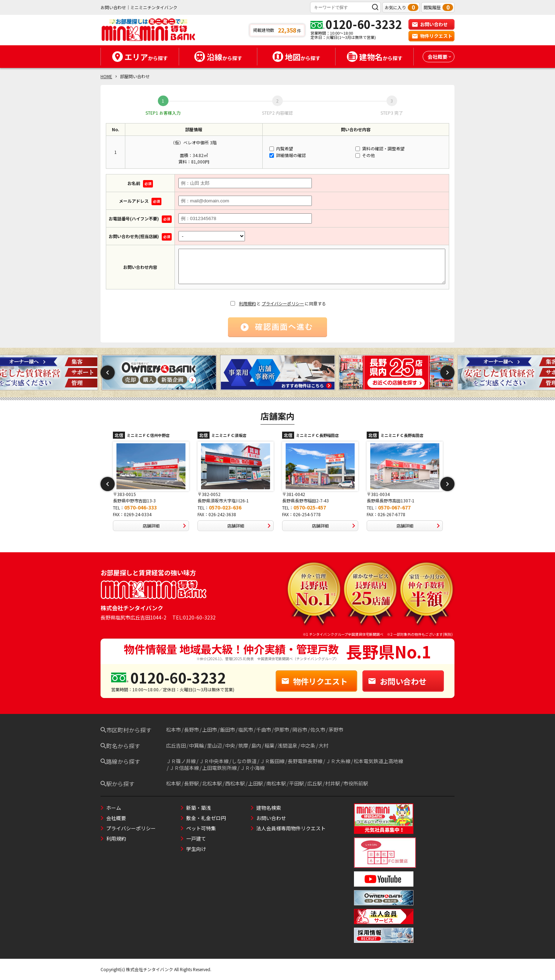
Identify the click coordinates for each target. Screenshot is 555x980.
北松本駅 (212, 783)
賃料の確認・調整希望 (380, 148)
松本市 (173, 730)
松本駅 (173, 783)
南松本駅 (276, 783)
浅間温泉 (287, 745)
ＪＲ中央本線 (214, 761)
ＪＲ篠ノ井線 (181, 761)
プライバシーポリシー (283, 303)
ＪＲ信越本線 (184, 768)
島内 (256, 745)
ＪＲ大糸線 (338, 761)
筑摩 (243, 745)
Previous (108, 373)
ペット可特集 (201, 828)
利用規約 (247, 303)
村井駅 (333, 783)
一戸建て (196, 838)
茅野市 (336, 730)
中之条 (308, 745)
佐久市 (318, 730)
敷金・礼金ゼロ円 (206, 818)
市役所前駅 (356, 783)
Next (447, 373)
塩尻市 (246, 730)
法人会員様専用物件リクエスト (291, 828)
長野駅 (191, 783)
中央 (230, 745)
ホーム (114, 808)
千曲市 (264, 730)
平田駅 (297, 783)
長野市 (191, 730)
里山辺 (214, 745)
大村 (324, 745)
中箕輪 (196, 745)
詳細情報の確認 (288, 155)
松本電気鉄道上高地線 (378, 761)
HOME (106, 76)
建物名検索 (269, 808)
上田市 (210, 730)
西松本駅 (235, 783)
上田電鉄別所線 (219, 768)
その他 (365, 155)
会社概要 (116, 818)
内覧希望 (281, 148)
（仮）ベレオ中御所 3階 (194, 142)
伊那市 (282, 730)
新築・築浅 (199, 808)
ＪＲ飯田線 (272, 761)
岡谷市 (300, 730)
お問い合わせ (430, 24)
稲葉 (269, 745)
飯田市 (228, 730)
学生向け (196, 849)
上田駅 (256, 783)
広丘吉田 (176, 745)
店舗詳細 (166, 526)
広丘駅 (315, 783)
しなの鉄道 (244, 761)
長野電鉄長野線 (305, 761)
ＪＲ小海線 (252, 768)
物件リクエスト (432, 36)
